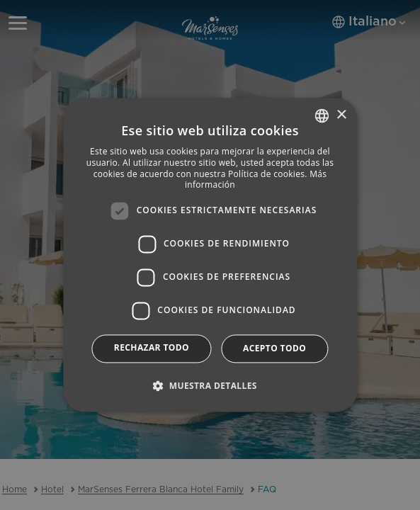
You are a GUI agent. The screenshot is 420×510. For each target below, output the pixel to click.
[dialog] (210, 255)
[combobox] (322, 115)
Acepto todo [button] (274, 348)
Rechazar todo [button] (152, 347)
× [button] (341, 115)
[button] (210, 386)
